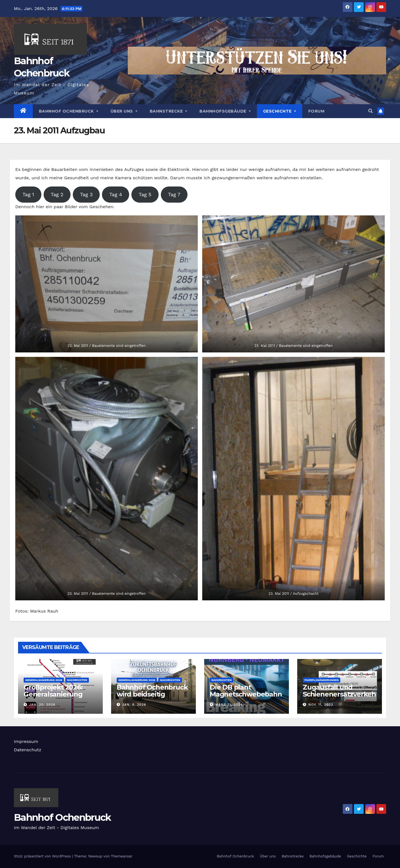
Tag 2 (57, 194)
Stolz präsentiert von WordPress (43, 856)
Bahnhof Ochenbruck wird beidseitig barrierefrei (152, 694)
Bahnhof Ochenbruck (69, 111)
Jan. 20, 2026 (42, 705)
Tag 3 (86, 194)
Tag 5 (145, 194)
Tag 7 (174, 194)
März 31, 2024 (229, 705)
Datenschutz (28, 750)
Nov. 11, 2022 (321, 705)
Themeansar (122, 856)
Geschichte (280, 111)
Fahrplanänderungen (322, 680)
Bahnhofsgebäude (225, 111)
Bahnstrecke (169, 111)
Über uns (124, 111)
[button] (371, 111)
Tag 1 (28, 194)
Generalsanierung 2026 (44, 680)
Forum (317, 111)
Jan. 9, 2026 (134, 705)
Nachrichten (77, 680)
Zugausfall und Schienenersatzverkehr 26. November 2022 (339, 694)
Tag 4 (116, 194)
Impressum (26, 741)
